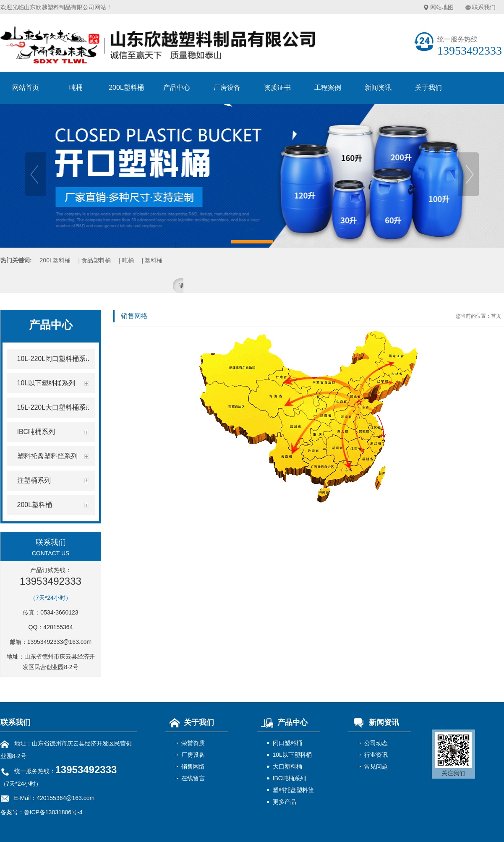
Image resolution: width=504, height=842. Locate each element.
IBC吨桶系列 (289, 778)
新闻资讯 (378, 88)
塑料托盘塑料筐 (293, 790)
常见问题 (376, 766)
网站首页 (26, 88)
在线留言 (193, 778)
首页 (496, 316)
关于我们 (428, 88)
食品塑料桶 (96, 260)
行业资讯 (376, 755)
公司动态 (376, 743)
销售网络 (193, 766)
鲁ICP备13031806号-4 (53, 812)
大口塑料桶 (287, 766)
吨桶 (76, 88)
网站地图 (442, 7)
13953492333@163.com (60, 642)
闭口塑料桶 (287, 743)
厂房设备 (227, 88)
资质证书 (277, 88)
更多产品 (285, 802)
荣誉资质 (193, 743)
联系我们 (484, 7)
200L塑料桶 (126, 88)
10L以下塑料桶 (292, 755)
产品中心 (177, 88)
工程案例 (328, 88)
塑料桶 (154, 260)
